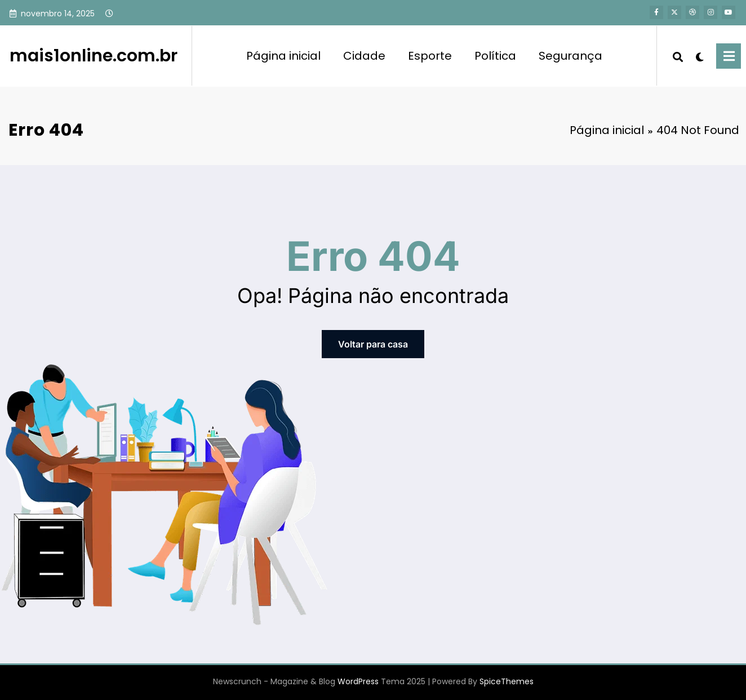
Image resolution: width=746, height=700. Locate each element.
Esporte (430, 56)
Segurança (570, 56)
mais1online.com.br (94, 56)
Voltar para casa (373, 344)
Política (495, 56)
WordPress (358, 681)
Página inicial (283, 56)
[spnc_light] (700, 56)
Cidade (364, 56)
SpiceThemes (507, 681)
